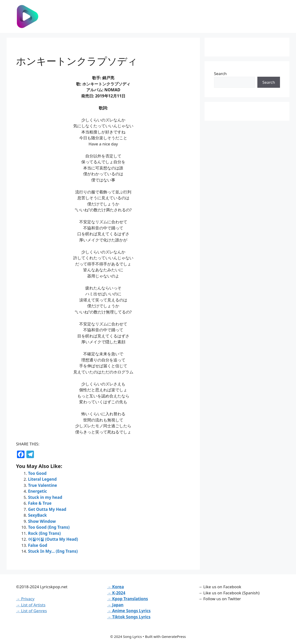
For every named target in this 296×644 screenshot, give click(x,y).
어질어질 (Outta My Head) (53, 539)
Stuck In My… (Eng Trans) (53, 551)
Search (220, 74)
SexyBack (37, 515)
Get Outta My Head (47, 509)
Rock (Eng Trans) (44, 533)
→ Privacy (25, 599)
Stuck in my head (45, 497)
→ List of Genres (31, 611)
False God (38, 545)
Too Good (37, 473)
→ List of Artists (31, 605)
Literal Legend (42, 479)
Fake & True (40, 503)
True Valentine (43, 485)
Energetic (37, 491)
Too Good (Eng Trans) (49, 527)
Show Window (42, 521)
